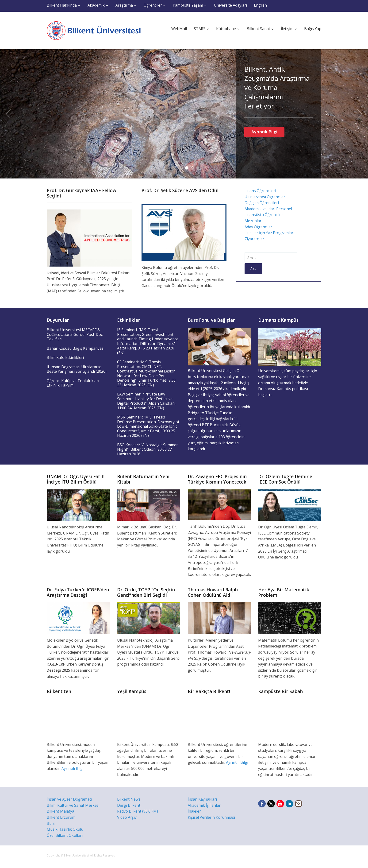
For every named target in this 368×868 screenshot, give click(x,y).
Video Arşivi (127, 817)
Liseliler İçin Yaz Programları (269, 233)
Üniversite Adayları (230, 5)
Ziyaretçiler (254, 239)
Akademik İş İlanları (205, 805)
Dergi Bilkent (129, 805)
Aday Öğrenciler (258, 227)
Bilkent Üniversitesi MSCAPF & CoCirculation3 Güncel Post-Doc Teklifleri (75, 334)
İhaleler (194, 811)
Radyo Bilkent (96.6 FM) (138, 811)
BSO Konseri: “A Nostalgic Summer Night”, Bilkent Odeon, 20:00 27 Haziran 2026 (148, 449)
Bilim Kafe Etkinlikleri (65, 357)
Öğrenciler (153, 5)
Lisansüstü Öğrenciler (264, 215)
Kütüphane (226, 29)
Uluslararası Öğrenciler (265, 197)
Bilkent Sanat (258, 29)
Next (360, 114)
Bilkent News (129, 799)
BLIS (51, 823)
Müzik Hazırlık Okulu (65, 829)
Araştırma (124, 5)
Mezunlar (253, 221)
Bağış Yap (313, 29)
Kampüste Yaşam (188, 5)
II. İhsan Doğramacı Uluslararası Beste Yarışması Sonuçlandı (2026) (77, 369)
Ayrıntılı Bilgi (264, 132)
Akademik (96, 5)
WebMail (179, 29)
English (260, 5)
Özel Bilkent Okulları (65, 835)
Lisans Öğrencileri (260, 191)
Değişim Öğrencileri (262, 203)
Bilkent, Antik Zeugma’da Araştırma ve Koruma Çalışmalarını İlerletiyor (277, 87)
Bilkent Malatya (60, 811)
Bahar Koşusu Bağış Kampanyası (76, 348)
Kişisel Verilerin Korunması (211, 817)
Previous (8, 114)
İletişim (287, 29)
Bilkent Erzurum (61, 817)
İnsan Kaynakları (202, 799)
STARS (200, 29)
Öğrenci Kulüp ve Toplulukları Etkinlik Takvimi (73, 383)
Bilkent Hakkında (62, 5)
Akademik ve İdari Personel (268, 209)
